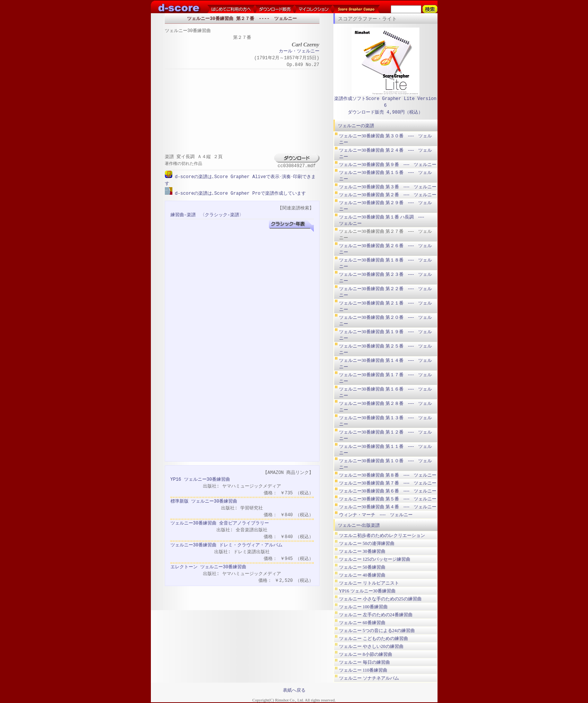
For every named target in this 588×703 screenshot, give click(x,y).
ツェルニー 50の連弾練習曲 (367, 543)
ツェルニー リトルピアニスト (369, 583)
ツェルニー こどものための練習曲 (374, 638)
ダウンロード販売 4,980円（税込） (385, 112)
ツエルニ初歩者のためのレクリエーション (382, 535)
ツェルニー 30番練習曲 (362, 551)
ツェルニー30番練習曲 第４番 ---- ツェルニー (388, 507)
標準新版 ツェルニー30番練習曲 (204, 501)
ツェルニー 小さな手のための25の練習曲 (380, 599)
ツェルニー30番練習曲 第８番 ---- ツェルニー (388, 475)
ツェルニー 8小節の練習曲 (366, 654)
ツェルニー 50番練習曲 (362, 567)
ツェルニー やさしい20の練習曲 (371, 646)
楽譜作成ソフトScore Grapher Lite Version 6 (385, 102)
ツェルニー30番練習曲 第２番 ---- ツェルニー (388, 195)
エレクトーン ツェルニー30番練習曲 (209, 567)
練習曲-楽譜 (183, 215)
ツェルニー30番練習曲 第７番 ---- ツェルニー (388, 483)
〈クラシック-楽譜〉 (222, 215)
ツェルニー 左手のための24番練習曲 (376, 615)
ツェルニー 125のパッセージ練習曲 (375, 559)
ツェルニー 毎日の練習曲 (365, 662)
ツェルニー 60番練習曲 (362, 623)
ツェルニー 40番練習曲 (362, 575)
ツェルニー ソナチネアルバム (369, 678)
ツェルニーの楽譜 (356, 126)
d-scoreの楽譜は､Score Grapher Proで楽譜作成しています (239, 193)
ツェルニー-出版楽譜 (359, 525)
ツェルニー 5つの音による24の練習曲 (377, 631)
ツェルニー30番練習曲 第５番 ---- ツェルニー (388, 499)
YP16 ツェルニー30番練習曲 (200, 479)
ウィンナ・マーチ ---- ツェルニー (376, 515)
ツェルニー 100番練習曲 (363, 607)
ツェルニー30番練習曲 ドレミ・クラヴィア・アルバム (227, 545)
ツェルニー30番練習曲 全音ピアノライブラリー (220, 523)
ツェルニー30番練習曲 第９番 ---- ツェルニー (388, 165)
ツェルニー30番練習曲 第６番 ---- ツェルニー (388, 491)
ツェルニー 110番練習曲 (363, 670)
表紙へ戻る (294, 690)
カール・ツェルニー (299, 52)
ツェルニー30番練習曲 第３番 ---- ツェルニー (388, 187)
